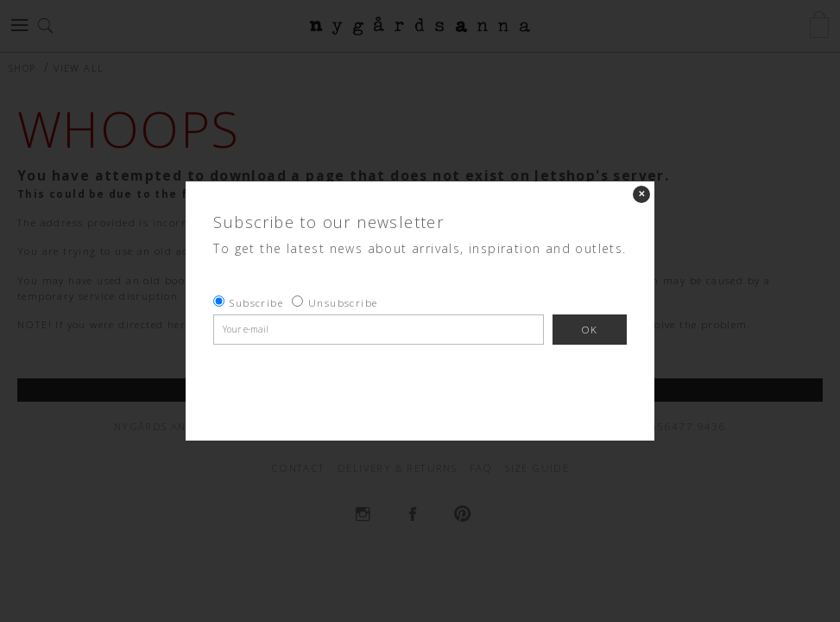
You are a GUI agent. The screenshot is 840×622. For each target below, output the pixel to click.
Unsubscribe (343, 303)
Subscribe (256, 303)
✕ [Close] (641, 194)
